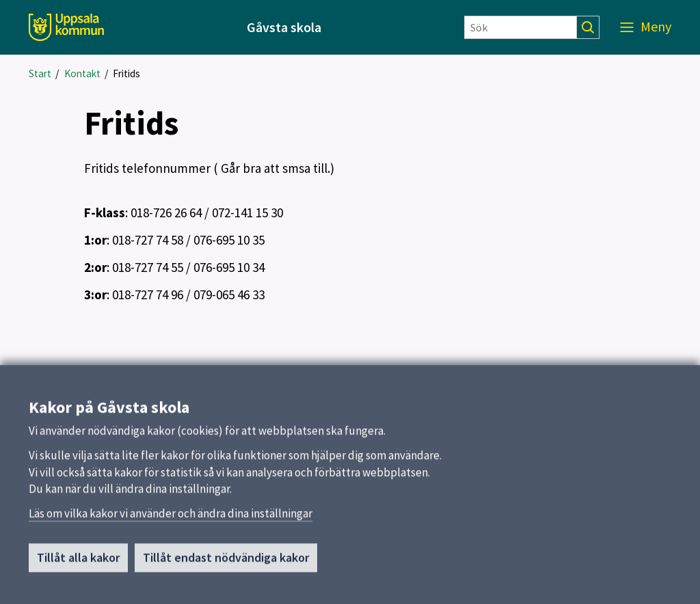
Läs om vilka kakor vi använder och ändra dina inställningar (171, 519)
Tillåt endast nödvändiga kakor (226, 563)
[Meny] (646, 27)
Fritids (126, 73)
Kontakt (82, 73)
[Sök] (521, 27)
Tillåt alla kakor (78, 563)
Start (40, 73)
